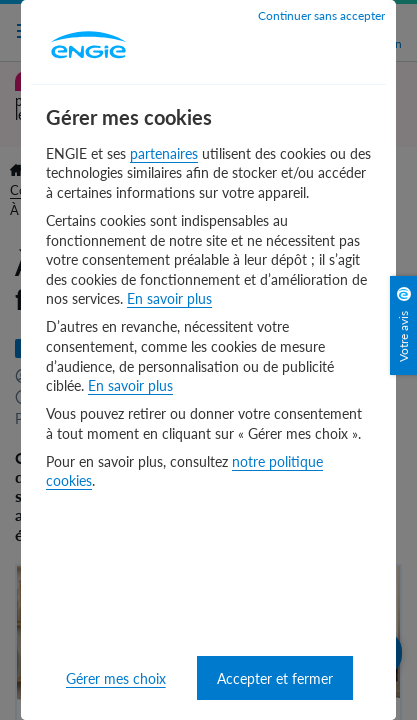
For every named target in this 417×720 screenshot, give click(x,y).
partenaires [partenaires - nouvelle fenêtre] (164, 153)
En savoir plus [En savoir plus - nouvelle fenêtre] (169, 298)
